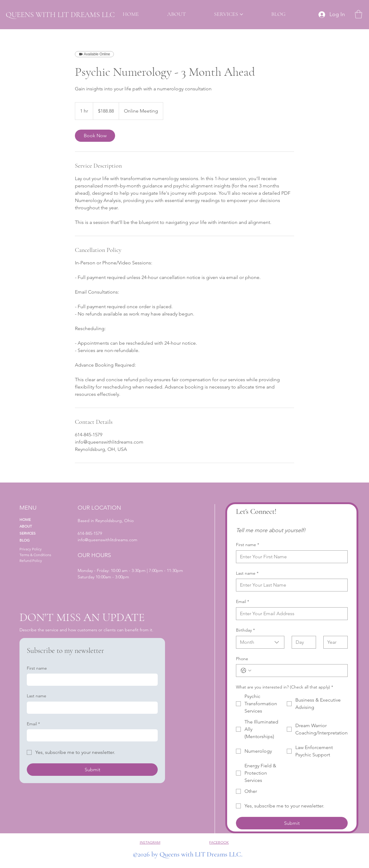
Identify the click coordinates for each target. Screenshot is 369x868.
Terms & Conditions (35, 555)
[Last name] (290, 585)
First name (248, 545)
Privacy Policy (31, 549)
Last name (247, 573)
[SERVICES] (46, 533)
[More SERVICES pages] (241, 14)
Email (242, 602)
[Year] (334, 642)
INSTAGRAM (150, 842)
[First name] (290, 557)
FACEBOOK (219, 842)
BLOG (25, 540)
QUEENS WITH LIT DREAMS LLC (60, 15)
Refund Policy (31, 561)
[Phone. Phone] (298, 671)
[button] (358, 14)
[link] (95, 136)
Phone (242, 659)
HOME (25, 519)
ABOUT (26, 526)
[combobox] (260, 642)
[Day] (302, 642)
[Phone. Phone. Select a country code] (246, 671)
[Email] (290, 614)
